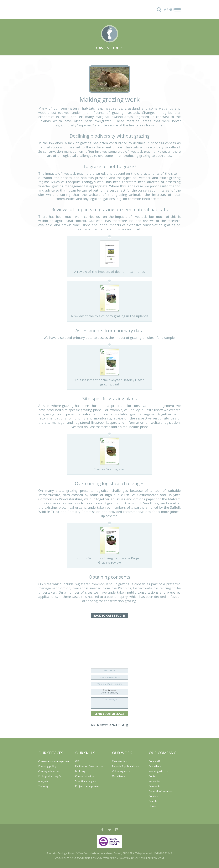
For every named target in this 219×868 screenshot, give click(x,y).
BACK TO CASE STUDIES (109, 616)
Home (152, 806)
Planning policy (47, 766)
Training (43, 786)
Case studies (119, 761)
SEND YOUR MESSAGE (109, 714)
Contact (153, 776)
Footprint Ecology (56, 10)
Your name (109, 670)
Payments (155, 786)
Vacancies (155, 781)
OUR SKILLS (85, 753)
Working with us (158, 771)
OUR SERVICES (51, 753)
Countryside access (49, 771)
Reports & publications (125, 766)
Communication (85, 776)
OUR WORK (122, 753)
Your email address (109, 677)
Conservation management (54, 761)
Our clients (118, 776)
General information (161, 791)
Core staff (154, 761)
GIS (77, 761)
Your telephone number (109, 684)
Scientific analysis (85, 781)
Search (153, 801)
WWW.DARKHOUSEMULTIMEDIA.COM (142, 858)
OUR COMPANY (162, 753)
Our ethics (155, 766)
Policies (153, 796)
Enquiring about (109, 690)
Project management (87, 786)
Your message (109, 699)
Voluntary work (121, 771)
